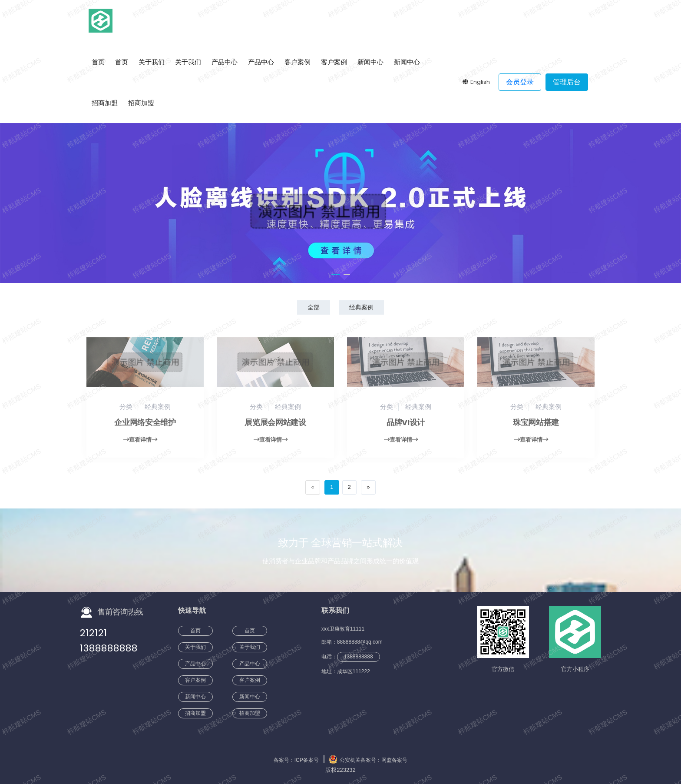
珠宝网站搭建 (536, 427)
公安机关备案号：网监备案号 (374, 760)
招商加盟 (105, 103)
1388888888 (109, 648)
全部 (314, 307)
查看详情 (140, 444)
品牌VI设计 (406, 427)
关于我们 (152, 62)
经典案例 (361, 307)
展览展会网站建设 (275, 427)
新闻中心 (370, 62)
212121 (94, 633)
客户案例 (298, 62)
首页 (98, 62)
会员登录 (520, 82)
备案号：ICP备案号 (296, 760)
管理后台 (567, 82)
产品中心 (225, 62)
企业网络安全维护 (145, 427)
